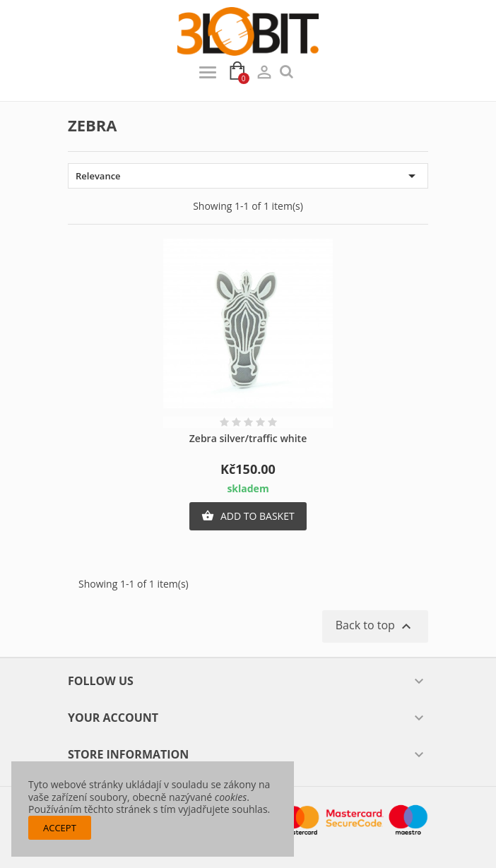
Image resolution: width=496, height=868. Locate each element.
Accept (60, 828)
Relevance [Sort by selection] (248, 176)
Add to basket (248, 516)
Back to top (375, 626)
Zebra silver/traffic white (248, 438)
